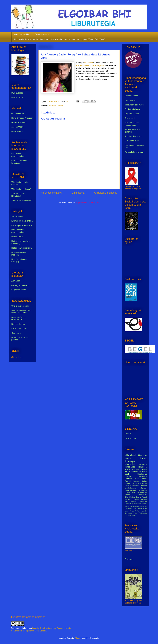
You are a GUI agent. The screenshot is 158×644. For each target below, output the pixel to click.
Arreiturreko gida (22, 34)
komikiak (128, 479)
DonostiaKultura (18, 324)
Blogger (78, 638)
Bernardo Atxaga (139, 499)
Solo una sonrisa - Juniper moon (133, 124)
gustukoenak (137, 506)
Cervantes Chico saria (133, 509)
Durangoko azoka (140, 479)
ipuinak (127, 492)
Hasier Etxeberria (19, 122)
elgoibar (144, 488)
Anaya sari (89, 63)
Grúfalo (128, 434)
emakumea (142, 476)
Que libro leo (17, 333)
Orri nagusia (78, 193)
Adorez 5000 (17, 216)
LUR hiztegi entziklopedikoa (18, 155)
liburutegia (130, 461)
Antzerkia (142, 472)
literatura (143, 464)
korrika (127, 499)
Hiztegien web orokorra (22, 248)
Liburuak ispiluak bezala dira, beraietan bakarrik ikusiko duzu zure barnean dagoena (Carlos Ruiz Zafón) (60, 39)
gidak (127, 474)
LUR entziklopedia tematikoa (19, 162)
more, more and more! (134, 105)
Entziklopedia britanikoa (22, 225)
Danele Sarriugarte (136, 495)
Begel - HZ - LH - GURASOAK (19, 318)
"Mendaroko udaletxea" (22, 200)
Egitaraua (129, 559)
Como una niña (131, 96)
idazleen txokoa (139, 469)
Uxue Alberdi (17, 131)
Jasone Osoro (18, 127)
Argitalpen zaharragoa (106, 193)
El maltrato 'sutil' (132, 141)
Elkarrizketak (130, 497)
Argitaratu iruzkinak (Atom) (88, 202)
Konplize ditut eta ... (133, 136)
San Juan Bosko (130, 516)
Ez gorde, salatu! (132, 114)
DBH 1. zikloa (17, 93)
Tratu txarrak (130, 100)
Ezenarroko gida (42, 34)
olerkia (135, 472)
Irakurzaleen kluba (19, 328)
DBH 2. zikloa (17, 97)
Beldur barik (130, 118)
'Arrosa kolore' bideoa (134, 152)
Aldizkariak (142, 474)
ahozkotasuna (130, 488)
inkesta (144, 490)
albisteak (53, 105)
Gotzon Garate (18, 113)
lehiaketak (130, 464)
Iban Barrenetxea (139, 492)
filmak (127, 490)
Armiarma (16, 281)
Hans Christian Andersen (22, 118)
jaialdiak (128, 476)
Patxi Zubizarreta (140, 513)
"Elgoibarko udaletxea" (21, 189)
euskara (128, 472)
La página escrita (19, 290)
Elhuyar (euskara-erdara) (22, 221)
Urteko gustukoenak (20, 306)
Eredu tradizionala (133, 109)
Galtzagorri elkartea (20, 285)
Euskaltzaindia (130, 501)
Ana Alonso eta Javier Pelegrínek (90, 65)
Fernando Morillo (140, 504)
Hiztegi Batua (17, 237)
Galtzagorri (128, 506)
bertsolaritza (130, 467)
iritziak (144, 506)
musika (133, 486)
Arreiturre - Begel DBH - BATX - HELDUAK (22, 311)
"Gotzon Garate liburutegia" (18, 195)
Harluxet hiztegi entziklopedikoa (18, 231)
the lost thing (130, 438)
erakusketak (135, 490)
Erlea (145, 509)
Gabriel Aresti (141, 497)
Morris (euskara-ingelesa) (19, 254)
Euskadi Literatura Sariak (136, 481)
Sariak (61, 105)
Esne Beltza (129, 511)
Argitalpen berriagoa (51, 193)
